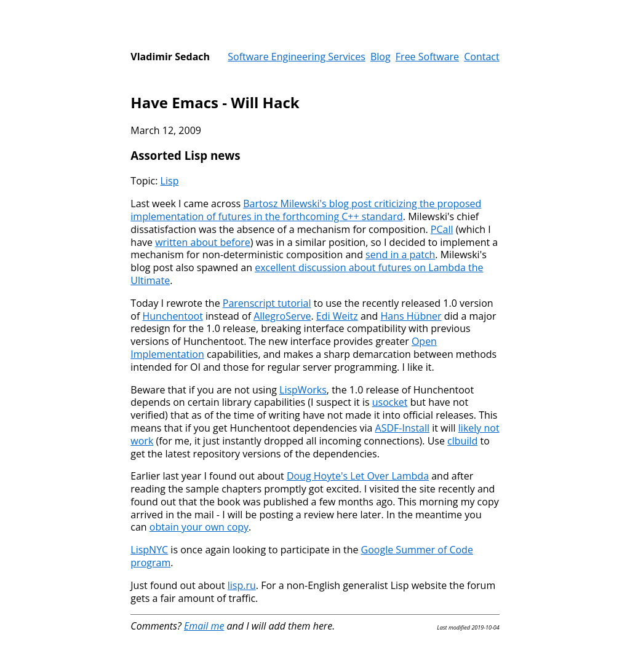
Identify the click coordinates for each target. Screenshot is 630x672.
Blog (381, 57)
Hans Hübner (411, 316)
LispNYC (149, 550)
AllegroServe (282, 316)
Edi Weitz (337, 316)
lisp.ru (242, 585)
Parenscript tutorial (267, 303)
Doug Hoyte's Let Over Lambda (358, 476)
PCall (442, 229)
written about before (203, 242)
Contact (481, 57)
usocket (390, 402)
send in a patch (400, 255)
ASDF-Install (402, 428)
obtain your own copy (199, 527)
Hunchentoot (172, 316)
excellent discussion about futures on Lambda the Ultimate (307, 274)
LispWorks (303, 390)
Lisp (170, 181)
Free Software (427, 57)
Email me (204, 626)
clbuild (462, 441)
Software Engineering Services (297, 57)
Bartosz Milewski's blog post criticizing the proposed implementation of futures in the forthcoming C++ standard (306, 210)
